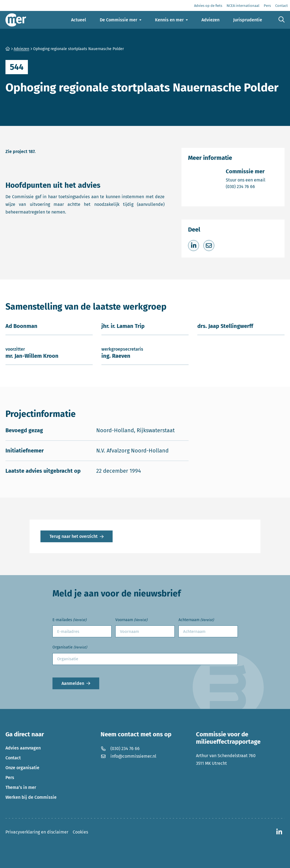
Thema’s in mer (21, 787)
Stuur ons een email (246, 180)
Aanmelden (73, 683)
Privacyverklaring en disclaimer (37, 832)
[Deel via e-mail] (209, 246)
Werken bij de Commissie (31, 797)
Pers (10, 778)
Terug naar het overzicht (74, 536)
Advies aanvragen (23, 748)
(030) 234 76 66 (246, 186)
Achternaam (196, 620)
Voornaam (131, 620)
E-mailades (69, 620)
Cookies (80, 832)
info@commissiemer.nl (128, 756)
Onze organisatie (22, 768)
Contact (13, 758)
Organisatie (70, 648)
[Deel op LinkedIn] (194, 246)
